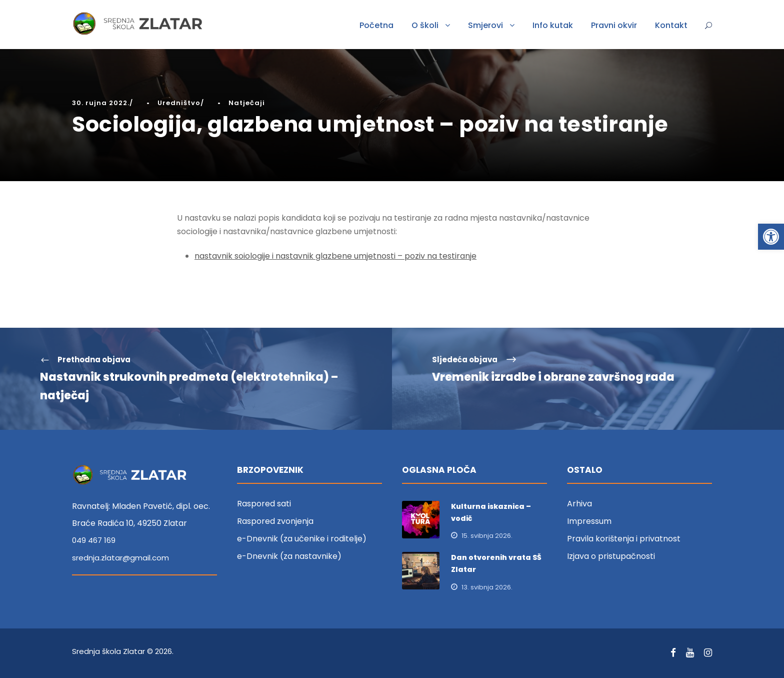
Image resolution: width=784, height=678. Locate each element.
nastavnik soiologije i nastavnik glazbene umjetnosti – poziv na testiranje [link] (335, 256)
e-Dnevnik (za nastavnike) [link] (289, 556)
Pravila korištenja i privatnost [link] (624, 539)
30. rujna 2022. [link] (101, 103)
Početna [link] (376, 25)
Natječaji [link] (247, 103)
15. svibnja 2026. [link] (487, 536)
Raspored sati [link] (264, 504)
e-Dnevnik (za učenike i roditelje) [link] (302, 539)
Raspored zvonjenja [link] (275, 521)
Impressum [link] (589, 521)
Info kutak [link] (553, 25)
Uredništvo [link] (179, 103)
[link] (771, 237)
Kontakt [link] (671, 25)
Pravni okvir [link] (614, 25)
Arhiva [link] (579, 504)
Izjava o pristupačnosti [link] (611, 556)
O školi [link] (425, 25)
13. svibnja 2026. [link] (487, 587)
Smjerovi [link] (485, 25)
